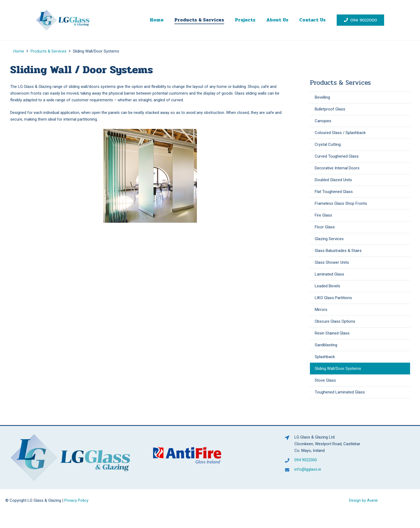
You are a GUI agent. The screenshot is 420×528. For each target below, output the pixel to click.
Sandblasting (326, 345)
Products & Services (48, 51)
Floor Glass (325, 227)
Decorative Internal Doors (337, 168)
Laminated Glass (329, 274)
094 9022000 (306, 460)
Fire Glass (323, 215)
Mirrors (321, 310)
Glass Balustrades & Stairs (338, 251)
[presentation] (48, 520)
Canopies (323, 121)
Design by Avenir (363, 500)
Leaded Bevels (327, 286)
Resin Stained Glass (332, 333)
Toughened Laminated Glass (340, 392)
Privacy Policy (76, 500)
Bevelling (322, 97)
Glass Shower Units (332, 262)
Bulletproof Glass (330, 109)
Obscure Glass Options (335, 321)
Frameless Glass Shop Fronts (341, 203)
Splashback (325, 357)
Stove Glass (325, 380)
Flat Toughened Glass (334, 192)
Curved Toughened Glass (337, 156)
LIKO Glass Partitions (333, 298)
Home (19, 51)
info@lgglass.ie (308, 469)
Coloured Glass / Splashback (340, 133)
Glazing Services (329, 239)
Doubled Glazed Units (333, 180)
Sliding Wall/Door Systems (338, 369)
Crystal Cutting (328, 144)
